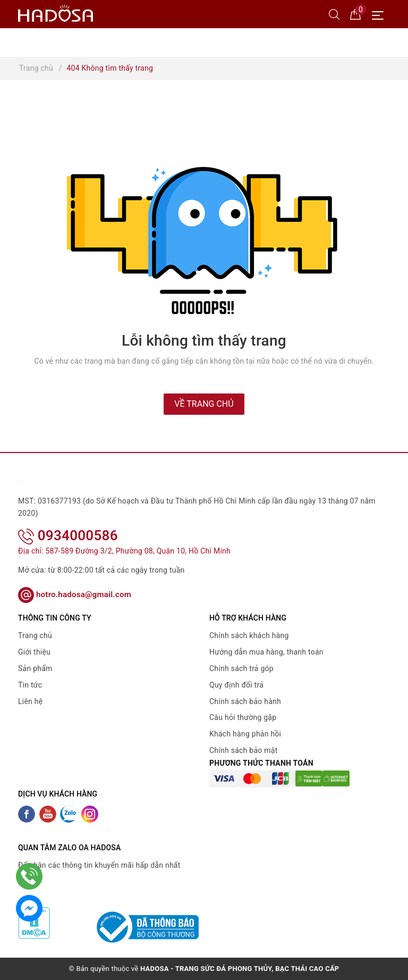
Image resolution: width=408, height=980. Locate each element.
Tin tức (30, 685)
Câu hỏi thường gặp (243, 717)
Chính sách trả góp (241, 668)
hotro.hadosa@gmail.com (75, 594)
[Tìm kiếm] (334, 14)
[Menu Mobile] (381, 14)
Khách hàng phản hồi (245, 734)
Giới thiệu (34, 652)
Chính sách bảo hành (245, 701)
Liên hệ (30, 701)
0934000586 (68, 535)
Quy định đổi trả (236, 685)
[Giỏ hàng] (355, 14)
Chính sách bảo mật (243, 750)
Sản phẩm (35, 668)
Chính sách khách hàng (249, 635)
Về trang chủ (204, 404)
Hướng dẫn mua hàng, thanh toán (266, 652)
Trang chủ (35, 635)
